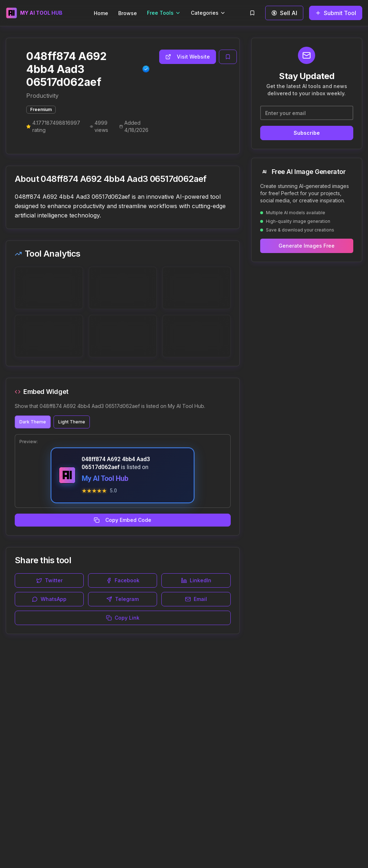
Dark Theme (33, 422)
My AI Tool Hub (105, 478)
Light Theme (72, 422)
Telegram (123, 599)
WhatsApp (49, 599)
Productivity (42, 96)
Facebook (123, 580)
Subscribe (307, 133)
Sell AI (284, 13)
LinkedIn (196, 580)
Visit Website (188, 57)
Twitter (49, 580)
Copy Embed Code (123, 520)
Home (101, 13)
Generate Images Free (307, 246)
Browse (128, 13)
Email (196, 599)
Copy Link (123, 618)
